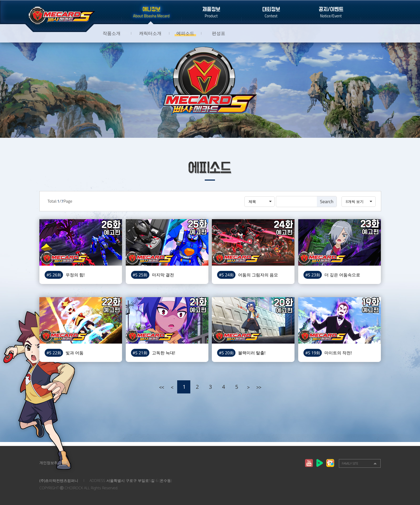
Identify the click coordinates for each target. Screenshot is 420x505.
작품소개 (112, 33)
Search (327, 201)
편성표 (219, 33)
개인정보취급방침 (54, 463)
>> (259, 387)
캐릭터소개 (150, 33)
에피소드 (185, 33)
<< (161, 387)
